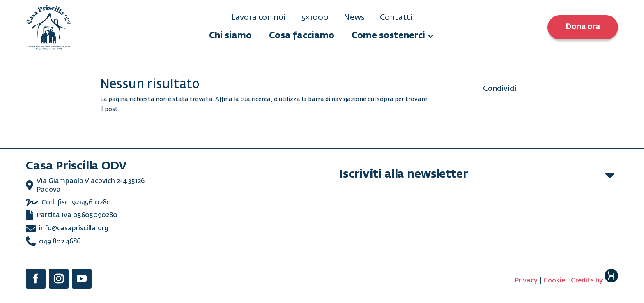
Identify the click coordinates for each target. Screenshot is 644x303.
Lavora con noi (259, 18)
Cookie (554, 281)
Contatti (396, 18)
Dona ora (583, 27)
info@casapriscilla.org (74, 229)
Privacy (526, 281)
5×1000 (315, 18)
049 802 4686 (60, 242)
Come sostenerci (388, 36)
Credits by (595, 281)
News (354, 18)
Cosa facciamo (302, 36)
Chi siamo (230, 36)
